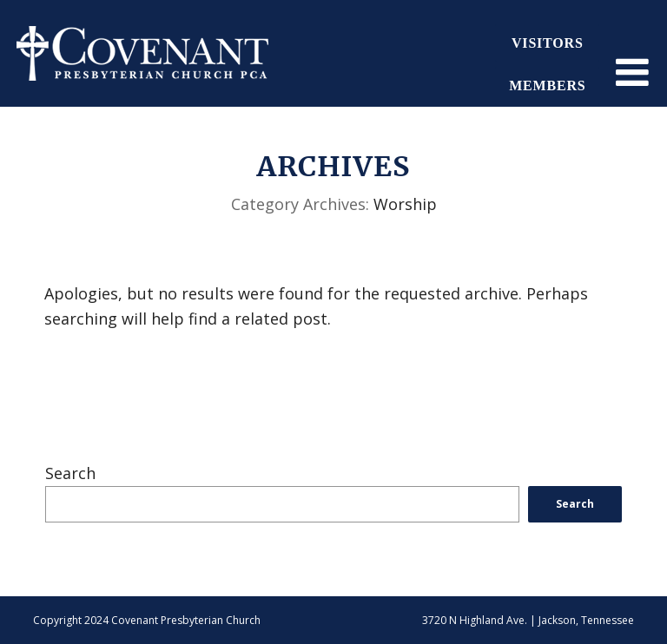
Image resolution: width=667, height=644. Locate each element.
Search (70, 473)
